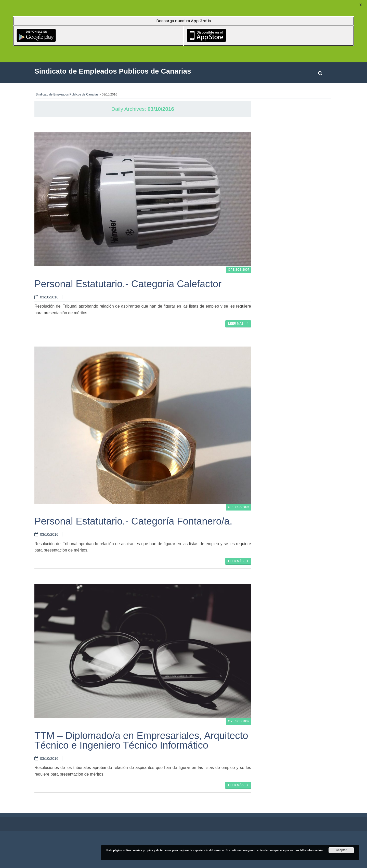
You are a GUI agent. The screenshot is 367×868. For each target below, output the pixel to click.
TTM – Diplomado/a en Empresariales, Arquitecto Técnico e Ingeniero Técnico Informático (141, 740)
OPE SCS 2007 (239, 270)
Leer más (238, 323)
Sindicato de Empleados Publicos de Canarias (67, 94)
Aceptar (341, 850)
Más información (312, 850)
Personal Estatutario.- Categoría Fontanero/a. (133, 521)
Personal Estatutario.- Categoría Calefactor (128, 284)
